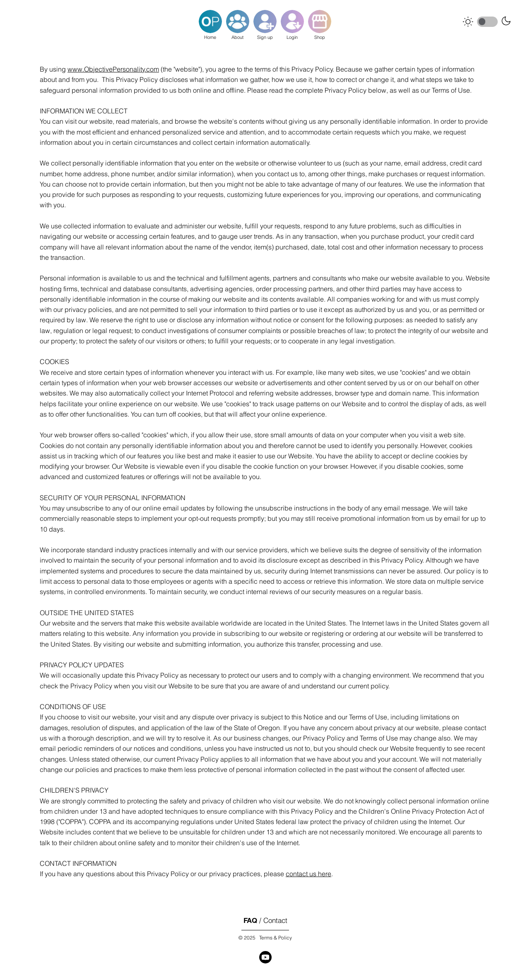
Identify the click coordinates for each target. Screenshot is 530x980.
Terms (266, 938)
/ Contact (265, 920)
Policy (285, 938)
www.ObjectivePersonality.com (113, 69)
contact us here (308, 874)
